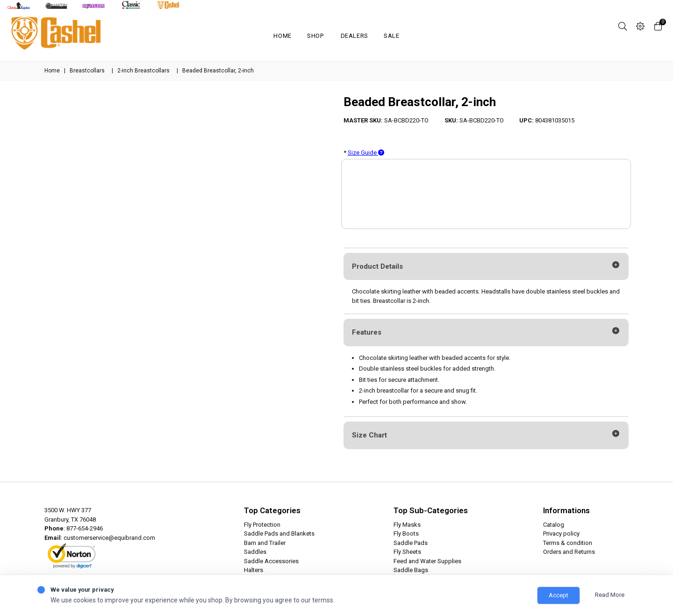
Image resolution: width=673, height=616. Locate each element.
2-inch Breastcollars (143, 71)
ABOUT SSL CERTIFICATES (78, 564)
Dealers (355, 36)
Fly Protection (262, 525)
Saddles (255, 552)
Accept (558, 595)
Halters (254, 570)
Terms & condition (568, 543)
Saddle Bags (411, 570)
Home (283, 36)
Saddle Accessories (271, 561)
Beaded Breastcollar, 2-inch (420, 102)
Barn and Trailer (265, 543)
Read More (610, 595)
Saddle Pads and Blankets (279, 534)
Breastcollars (87, 71)
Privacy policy (561, 534)
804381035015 (555, 120)
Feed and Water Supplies (427, 561)
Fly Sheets (407, 552)
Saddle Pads (411, 543)
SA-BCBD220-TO (406, 120)
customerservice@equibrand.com (109, 538)
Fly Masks (407, 525)
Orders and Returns (569, 552)
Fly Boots (406, 534)
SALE (392, 36)
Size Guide (366, 153)
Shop (315, 36)
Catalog (554, 525)
